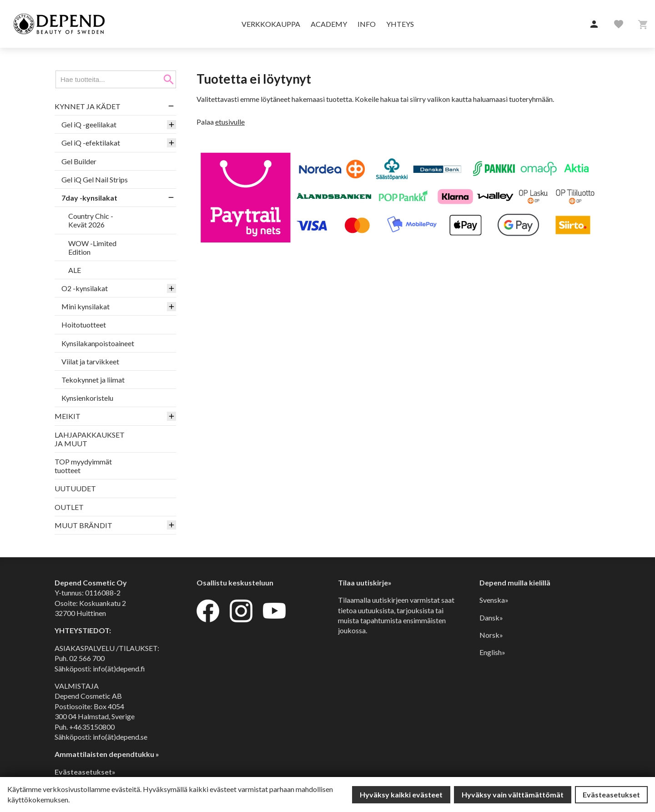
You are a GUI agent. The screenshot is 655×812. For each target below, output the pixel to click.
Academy (329, 24)
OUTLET (69, 507)
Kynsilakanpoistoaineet (98, 343)
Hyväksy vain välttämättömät (513, 794)
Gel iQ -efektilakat (91, 143)
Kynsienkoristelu (87, 398)
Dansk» (491, 618)
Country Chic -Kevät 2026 (91, 220)
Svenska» (494, 600)
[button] (594, 25)
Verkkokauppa (271, 24)
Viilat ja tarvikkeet (90, 361)
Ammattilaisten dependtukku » (107, 754)
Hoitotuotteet (84, 325)
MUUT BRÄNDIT (83, 525)
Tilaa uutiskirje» (365, 583)
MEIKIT (68, 416)
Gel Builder (79, 161)
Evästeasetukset (611, 794)
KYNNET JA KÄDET (88, 106)
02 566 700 (87, 658)
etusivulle (230, 122)
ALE (75, 270)
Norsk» (491, 635)
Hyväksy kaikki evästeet (401, 794)
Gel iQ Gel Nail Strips (95, 179)
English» (492, 652)
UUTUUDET (75, 488)
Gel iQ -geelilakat (89, 124)
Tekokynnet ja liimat (93, 380)
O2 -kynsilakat (85, 288)
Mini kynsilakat (86, 306)
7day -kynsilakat (89, 198)
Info (367, 24)
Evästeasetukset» (85, 772)
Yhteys (400, 24)
